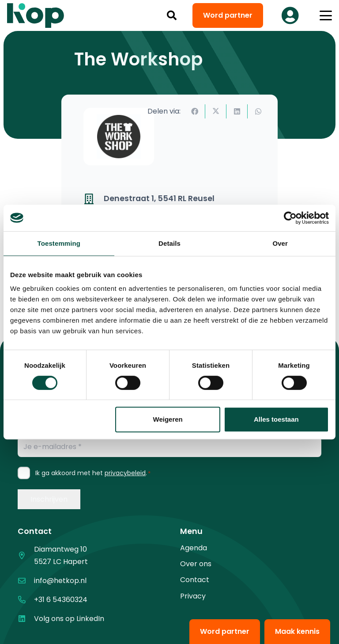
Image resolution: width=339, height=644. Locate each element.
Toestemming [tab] (59, 243)
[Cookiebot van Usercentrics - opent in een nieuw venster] (290, 218)
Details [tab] (169, 243)
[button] (172, 15)
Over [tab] (280, 243)
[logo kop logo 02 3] (36, 15)
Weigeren (168, 419)
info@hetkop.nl (60, 581)
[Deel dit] (195, 111)
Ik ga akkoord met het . (93, 473)
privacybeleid (125, 473)
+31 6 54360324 (61, 600)
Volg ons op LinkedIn (69, 619)
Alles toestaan (276, 419)
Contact (195, 580)
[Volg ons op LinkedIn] (26, 619)
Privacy (193, 596)
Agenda (194, 548)
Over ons (196, 564)
